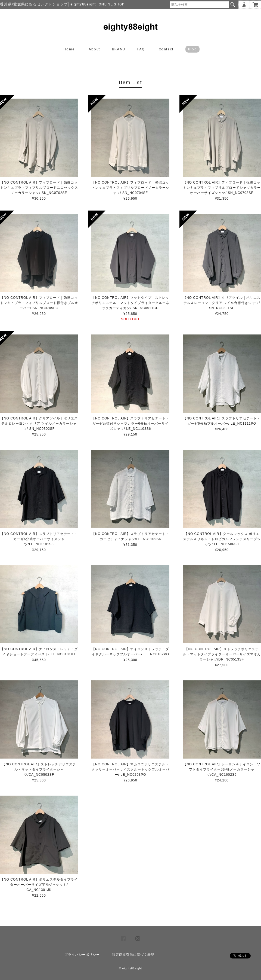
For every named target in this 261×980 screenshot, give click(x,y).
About (94, 49)
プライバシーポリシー (82, 955)
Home (69, 49)
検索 (233, 5)
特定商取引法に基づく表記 (133, 955)
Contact (166, 49)
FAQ (141, 49)
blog (192, 49)
